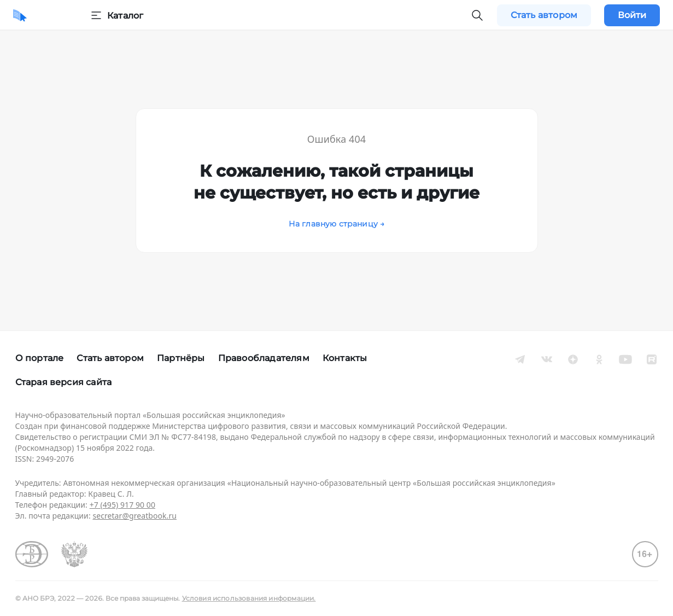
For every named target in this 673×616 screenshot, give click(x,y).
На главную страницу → (337, 224)
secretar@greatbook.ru (134, 516)
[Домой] (20, 15)
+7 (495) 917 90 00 (122, 505)
